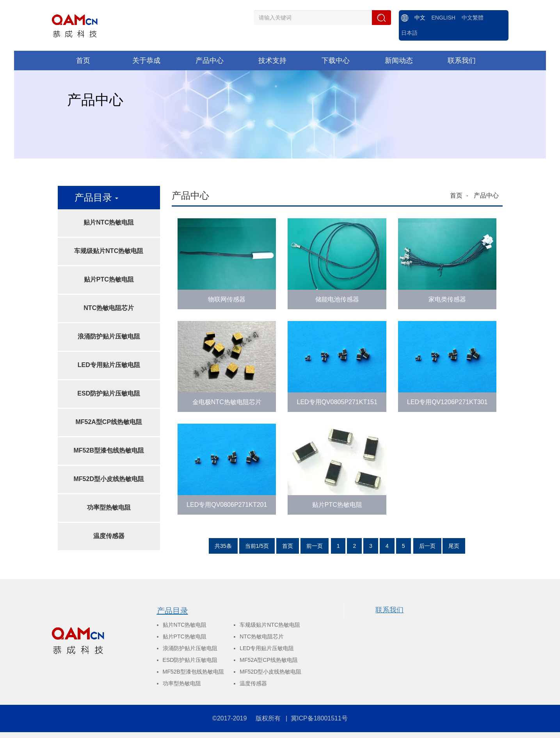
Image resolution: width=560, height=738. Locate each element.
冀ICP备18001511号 (319, 718)
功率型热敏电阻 (109, 507)
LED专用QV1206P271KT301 (447, 402)
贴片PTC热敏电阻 (109, 279)
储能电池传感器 (337, 299)
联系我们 (389, 610)
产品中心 (486, 195)
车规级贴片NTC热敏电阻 (109, 251)
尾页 (454, 546)
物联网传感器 (227, 299)
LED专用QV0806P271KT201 (227, 505)
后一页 (427, 546)
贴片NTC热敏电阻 (109, 222)
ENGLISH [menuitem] (443, 18)
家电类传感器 (447, 299)
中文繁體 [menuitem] (473, 18)
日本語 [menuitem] (409, 33)
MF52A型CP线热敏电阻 (109, 422)
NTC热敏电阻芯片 (109, 308)
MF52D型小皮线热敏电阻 (109, 479)
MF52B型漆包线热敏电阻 (109, 450)
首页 (456, 195)
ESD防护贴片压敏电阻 (109, 393)
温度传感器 (109, 536)
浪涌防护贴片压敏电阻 (109, 336)
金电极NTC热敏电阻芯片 (227, 402)
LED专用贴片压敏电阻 (109, 365)
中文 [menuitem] (420, 18)
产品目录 (172, 611)
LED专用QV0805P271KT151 (337, 402)
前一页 (315, 546)
